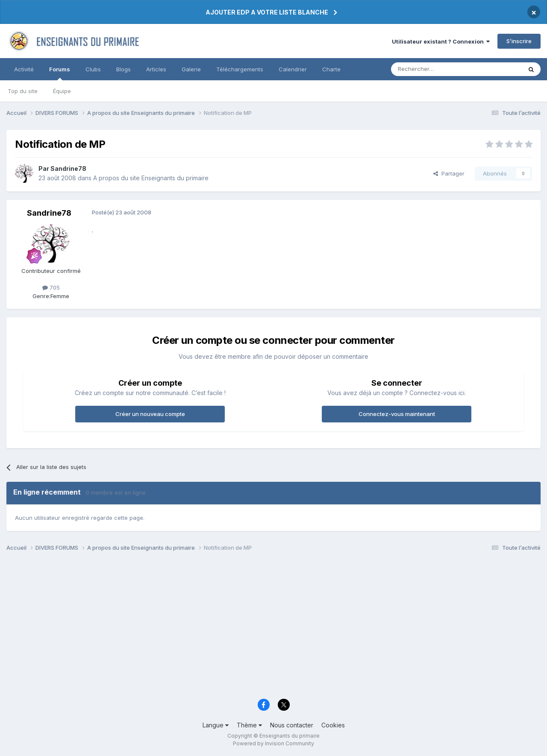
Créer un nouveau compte (150, 414)
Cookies (333, 725)
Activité (24, 69)
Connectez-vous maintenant (397, 414)
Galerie (191, 69)
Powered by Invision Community (273, 743)
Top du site (23, 91)
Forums (60, 73)
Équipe (62, 91)
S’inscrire (519, 41)
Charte (331, 69)
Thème (249, 725)
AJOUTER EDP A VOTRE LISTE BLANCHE (267, 12)
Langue (216, 725)
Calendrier (293, 69)
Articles (156, 69)
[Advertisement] (263, 628)
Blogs (124, 69)
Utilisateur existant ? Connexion (441, 41)
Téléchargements (240, 69)
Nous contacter (292, 725)
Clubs (93, 69)
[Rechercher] (438, 69)
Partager (449, 173)
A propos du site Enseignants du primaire (151, 178)
